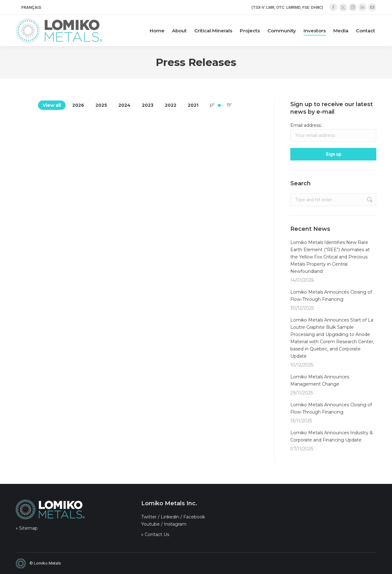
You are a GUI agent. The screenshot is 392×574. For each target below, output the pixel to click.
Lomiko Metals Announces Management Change (320, 380)
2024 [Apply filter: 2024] (124, 105)
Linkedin (170, 517)
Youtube (150, 524)
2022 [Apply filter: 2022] (171, 105)
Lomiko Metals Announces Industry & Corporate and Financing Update (332, 436)
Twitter (149, 517)
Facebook (194, 517)
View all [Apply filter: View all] (52, 105)
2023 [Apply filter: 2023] (148, 105)
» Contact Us (155, 534)
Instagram (175, 524)
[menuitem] (31, 7)
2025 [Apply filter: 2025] (101, 105)
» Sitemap (27, 528)
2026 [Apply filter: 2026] (78, 105)
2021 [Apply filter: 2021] (193, 105)
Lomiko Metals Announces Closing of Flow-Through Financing (331, 296)
